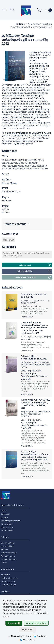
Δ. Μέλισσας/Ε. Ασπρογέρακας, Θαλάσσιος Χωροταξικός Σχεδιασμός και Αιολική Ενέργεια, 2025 (35, 456)
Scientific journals (9, 559)
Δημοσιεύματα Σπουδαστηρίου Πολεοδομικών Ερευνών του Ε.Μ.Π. (34, 375)
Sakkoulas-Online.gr (33, 277)
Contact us (6, 514)
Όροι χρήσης (7, 524)
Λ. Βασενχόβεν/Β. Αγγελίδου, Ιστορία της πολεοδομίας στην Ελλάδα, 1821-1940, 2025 (35, 404)
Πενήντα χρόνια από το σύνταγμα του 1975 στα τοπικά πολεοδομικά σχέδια (36, 365)
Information (7, 569)
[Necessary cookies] (9, 637)
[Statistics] (35, 637)
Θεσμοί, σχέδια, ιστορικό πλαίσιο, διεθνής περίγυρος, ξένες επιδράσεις (35, 414)
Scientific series (8, 556)
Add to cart (35, 265)
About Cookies (7, 531)
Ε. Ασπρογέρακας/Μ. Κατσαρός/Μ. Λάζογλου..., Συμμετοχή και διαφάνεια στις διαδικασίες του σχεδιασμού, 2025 (34, 328)
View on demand (8, 585)
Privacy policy (7, 527)
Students (6, 591)
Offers (4, 563)
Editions (20, 24)
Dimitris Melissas (10, 183)
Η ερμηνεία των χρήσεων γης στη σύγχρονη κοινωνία (35, 302)
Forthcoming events (10, 578)
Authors (5, 549)
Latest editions (7, 546)
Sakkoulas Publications (13, 505)
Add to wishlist (34, 271)
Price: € (27, 317)
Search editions (8, 543)
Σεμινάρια (5, 575)
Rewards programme (11, 521)
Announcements (8, 581)
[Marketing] (21, 640)
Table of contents (17, 224)
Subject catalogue (9, 553)
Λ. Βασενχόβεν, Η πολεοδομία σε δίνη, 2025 (34, 357)
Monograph (8, 240)
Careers (5, 517)
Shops (4, 511)
